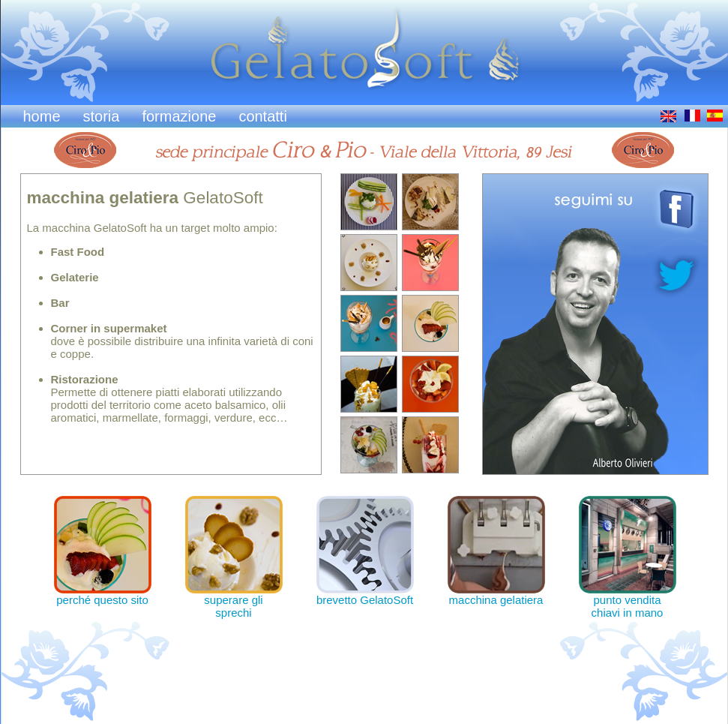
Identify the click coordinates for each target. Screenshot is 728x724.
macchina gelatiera (496, 595)
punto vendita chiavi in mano (628, 601)
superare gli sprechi (234, 601)
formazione (179, 116)
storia (102, 116)
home (42, 116)
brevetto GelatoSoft (365, 595)
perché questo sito (103, 595)
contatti (262, 116)
